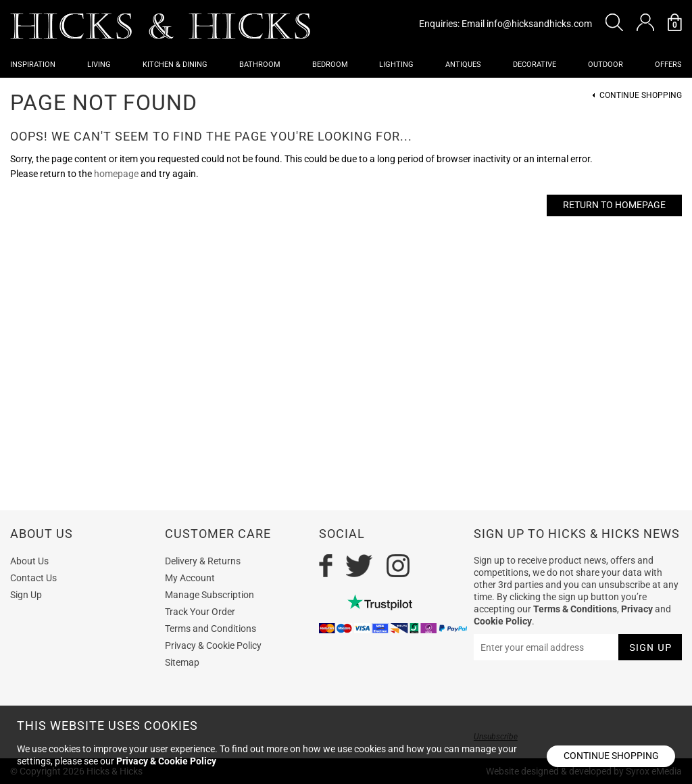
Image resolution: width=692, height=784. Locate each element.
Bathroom (260, 65)
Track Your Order (200, 612)
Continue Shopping (641, 96)
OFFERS (668, 65)
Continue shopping (611, 756)
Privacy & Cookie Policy (213, 645)
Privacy (637, 609)
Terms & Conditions (575, 609)
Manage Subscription (209, 595)
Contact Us (33, 578)
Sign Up (26, 595)
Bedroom (330, 65)
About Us (29, 561)
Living (99, 65)
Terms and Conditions (211, 629)
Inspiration (33, 65)
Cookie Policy (503, 621)
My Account (190, 578)
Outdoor (605, 65)
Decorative (535, 65)
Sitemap (182, 662)
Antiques (463, 65)
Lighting (396, 65)
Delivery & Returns (203, 561)
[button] (614, 22)
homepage (116, 174)
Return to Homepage (614, 205)
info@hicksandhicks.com (539, 24)
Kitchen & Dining (175, 65)
